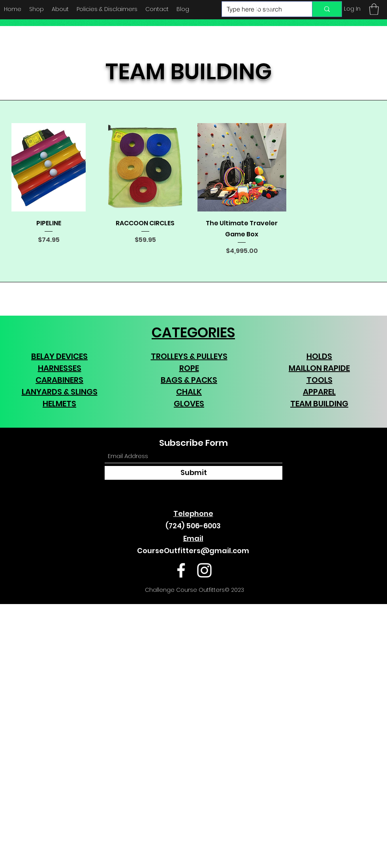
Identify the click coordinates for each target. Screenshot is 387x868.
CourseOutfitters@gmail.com (193, 551)
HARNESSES (60, 368)
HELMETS (59, 404)
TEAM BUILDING (319, 404)
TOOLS (319, 380)
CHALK (189, 392)
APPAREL (319, 392)
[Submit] (193, 473)
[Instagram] (269, 9)
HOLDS (319, 356)
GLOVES (189, 404)
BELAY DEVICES (59, 356)
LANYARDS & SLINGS (60, 392)
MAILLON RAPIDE (319, 368)
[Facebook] (257, 9)
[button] (374, 9)
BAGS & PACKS (189, 380)
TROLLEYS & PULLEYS (189, 356)
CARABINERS (59, 380)
